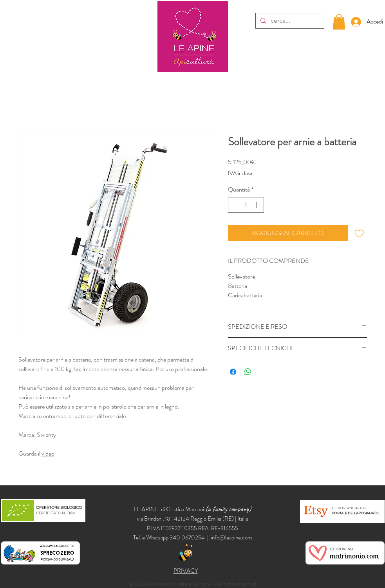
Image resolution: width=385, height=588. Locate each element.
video (48, 453)
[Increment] (257, 205)
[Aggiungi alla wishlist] (359, 233)
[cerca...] (289, 21)
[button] (339, 22)
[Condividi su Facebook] (233, 372)
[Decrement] (235, 205)
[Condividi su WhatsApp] (248, 372)
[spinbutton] (246, 205)
